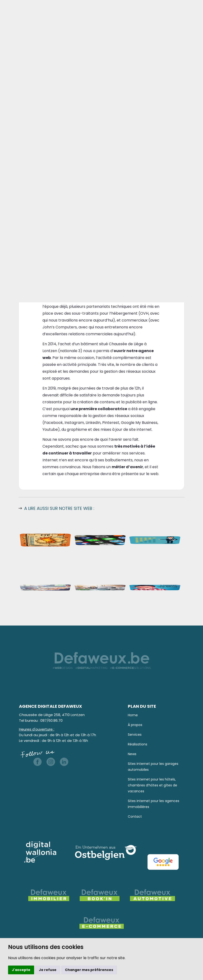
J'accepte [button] (21, 970)
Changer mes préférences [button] (89, 970)
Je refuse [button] (48, 970)
